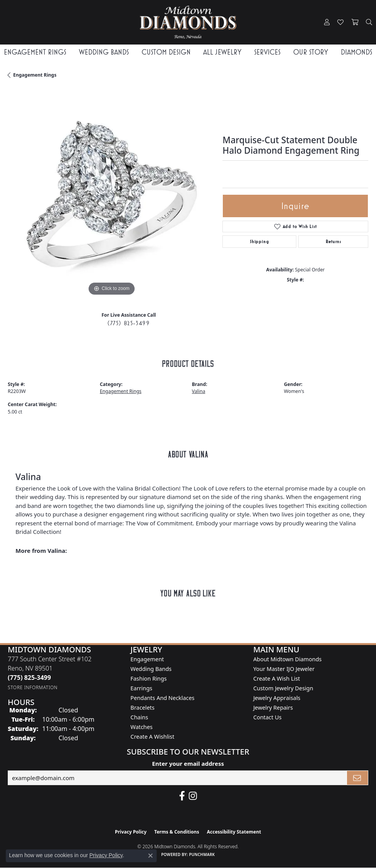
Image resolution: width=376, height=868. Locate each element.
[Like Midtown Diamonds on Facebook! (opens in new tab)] (182, 796)
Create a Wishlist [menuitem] (152, 737)
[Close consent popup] (150, 856)
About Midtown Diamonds (288, 659)
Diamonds (356, 52)
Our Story (311, 52)
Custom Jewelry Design (283, 688)
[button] (327, 22)
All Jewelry (222, 52)
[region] (111, 194)
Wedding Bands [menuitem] (151, 669)
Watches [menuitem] (141, 727)
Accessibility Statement (234, 832)
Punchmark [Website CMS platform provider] (202, 854)
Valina (198, 391)
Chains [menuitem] (139, 717)
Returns (333, 242)
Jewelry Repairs (273, 708)
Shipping (259, 242)
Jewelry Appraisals (277, 698)
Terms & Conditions (177, 832)
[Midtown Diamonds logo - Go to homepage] (188, 22)
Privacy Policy (131, 832)
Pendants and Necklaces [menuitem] (162, 698)
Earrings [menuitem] (141, 688)
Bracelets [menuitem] (142, 708)
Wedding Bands (104, 52)
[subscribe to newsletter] (357, 778)
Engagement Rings (35, 52)
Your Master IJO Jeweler (284, 669)
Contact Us (267, 717)
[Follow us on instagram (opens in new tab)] (193, 796)
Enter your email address (188, 763)
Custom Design (166, 52)
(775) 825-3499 (129, 323)
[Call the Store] (29, 678)
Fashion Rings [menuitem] (149, 678)
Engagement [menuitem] (147, 659)
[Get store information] (33, 687)
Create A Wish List (277, 678)
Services (267, 52)
